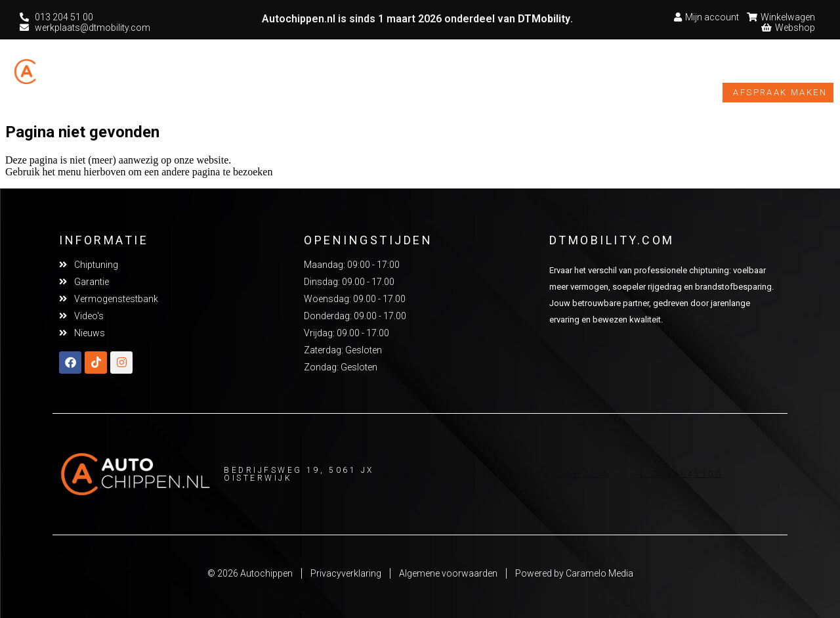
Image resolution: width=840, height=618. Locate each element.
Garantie (426, 74)
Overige (343, 74)
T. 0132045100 (681, 474)
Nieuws (716, 74)
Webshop (790, 74)
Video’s (653, 74)
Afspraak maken (780, 92)
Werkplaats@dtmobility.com (519, 474)
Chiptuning (254, 74)
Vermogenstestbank (546, 74)
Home (178, 74)
